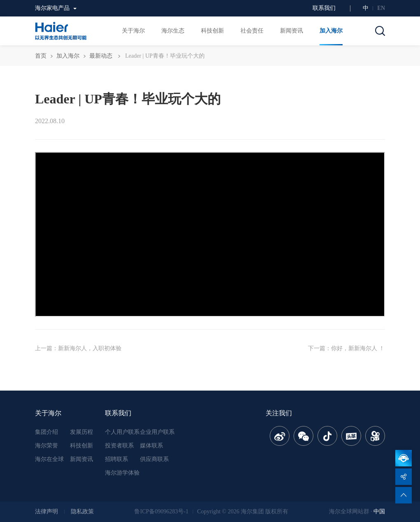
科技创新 (82, 446)
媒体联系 (152, 446)
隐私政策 (82, 511)
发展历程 (82, 432)
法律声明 (47, 511)
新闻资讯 (82, 459)
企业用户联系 (157, 432)
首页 (41, 56)
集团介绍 (47, 432)
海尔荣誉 (47, 446)
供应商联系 (154, 459)
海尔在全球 (49, 459)
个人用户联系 (122, 432)
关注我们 (279, 413)
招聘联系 (117, 459)
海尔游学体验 (122, 473)
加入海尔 (68, 56)
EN (381, 8)
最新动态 (101, 56)
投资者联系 (119, 446)
